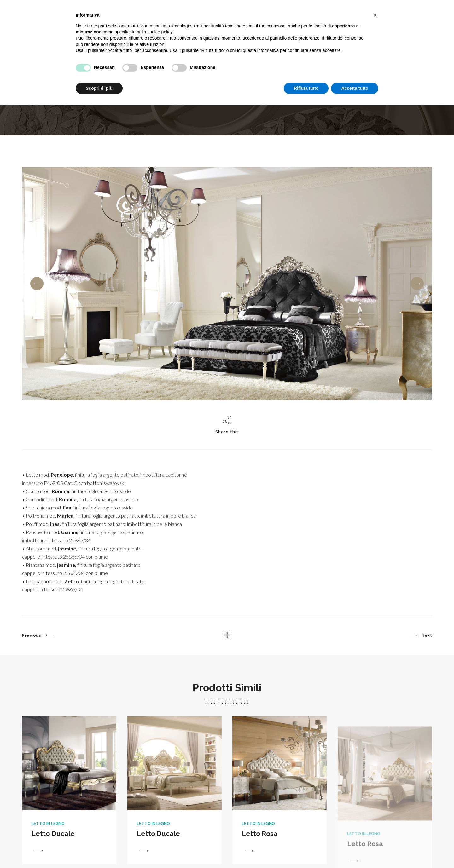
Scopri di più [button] (99, 88)
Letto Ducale (53, 849)
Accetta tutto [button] (355, 88)
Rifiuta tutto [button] (306, 88)
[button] (375, 15)
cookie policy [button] (160, 32)
